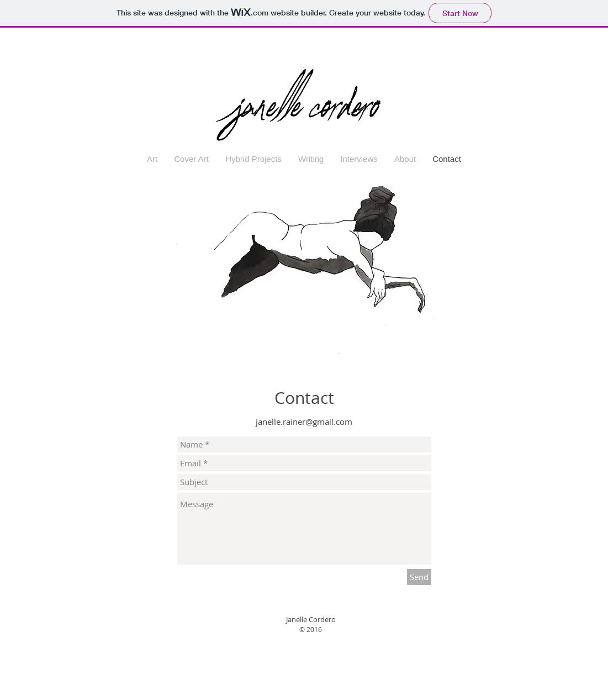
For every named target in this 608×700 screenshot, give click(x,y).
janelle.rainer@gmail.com (304, 422)
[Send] (419, 577)
